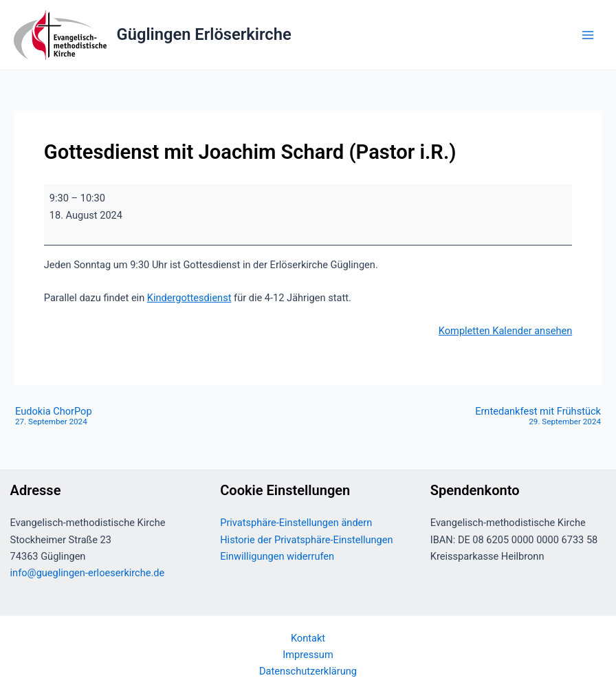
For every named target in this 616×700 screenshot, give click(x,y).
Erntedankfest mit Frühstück (538, 416)
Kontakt (308, 638)
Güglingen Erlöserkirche (204, 34)
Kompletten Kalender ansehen (505, 331)
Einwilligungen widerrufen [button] (277, 556)
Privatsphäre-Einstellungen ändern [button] (296, 523)
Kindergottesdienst (189, 298)
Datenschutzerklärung (308, 671)
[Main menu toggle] (588, 35)
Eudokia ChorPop (54, 416)
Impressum (308, 655)
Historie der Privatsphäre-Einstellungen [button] (306, 540)
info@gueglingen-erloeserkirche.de (88, 573)
